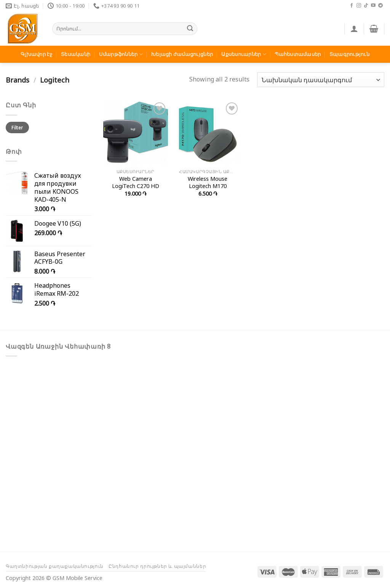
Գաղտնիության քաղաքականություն (55, 566)
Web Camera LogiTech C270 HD (136, 182)
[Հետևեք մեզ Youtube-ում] (373, 6)
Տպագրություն (349, 54)
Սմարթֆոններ (121, 54)
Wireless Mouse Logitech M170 (208, 182)
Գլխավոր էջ (37, 54)
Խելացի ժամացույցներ (182, 54)
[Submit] (190, 29)
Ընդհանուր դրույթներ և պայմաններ (157, 566)
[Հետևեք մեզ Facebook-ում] (352, 6)
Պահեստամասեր (298, 54)
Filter (17, 127)
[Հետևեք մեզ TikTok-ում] (366, 6)
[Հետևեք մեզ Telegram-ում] (380, 6)
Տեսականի (76, 54)
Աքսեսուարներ (244, 54)
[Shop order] (321, 80)
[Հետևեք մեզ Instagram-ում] (359, 6)
